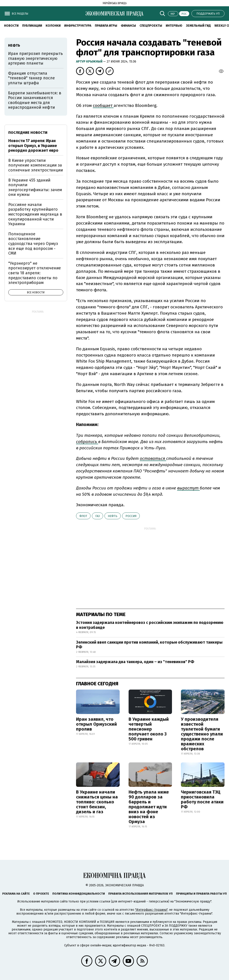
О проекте (41, 894)
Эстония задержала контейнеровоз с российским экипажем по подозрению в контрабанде (150, 625)
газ (98, 516)
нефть (113, 516)
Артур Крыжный (90, 62)
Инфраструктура (78, 26)
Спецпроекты (151, 26)
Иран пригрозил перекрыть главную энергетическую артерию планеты (35, 58)
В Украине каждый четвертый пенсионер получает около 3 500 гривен (149, 729)
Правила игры (106, 26)
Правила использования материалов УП (140, 894)
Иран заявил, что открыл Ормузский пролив (96, 724)
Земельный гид (198, 26)
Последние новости (28, 133)
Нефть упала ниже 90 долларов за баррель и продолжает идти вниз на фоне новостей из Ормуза (149, 807)
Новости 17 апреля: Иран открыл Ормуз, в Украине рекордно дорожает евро (33, 146)
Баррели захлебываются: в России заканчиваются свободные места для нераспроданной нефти (35, 100)
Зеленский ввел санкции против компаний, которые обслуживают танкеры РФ (149, 645)
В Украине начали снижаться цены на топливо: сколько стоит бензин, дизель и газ (97, 802)
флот (83, 516)
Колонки (53, 26)
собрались (87, 442)
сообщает (103, 105)
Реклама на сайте (16, 894)
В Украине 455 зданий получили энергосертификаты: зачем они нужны (35, 187)
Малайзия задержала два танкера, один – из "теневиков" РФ (135, 662)
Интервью (174, 26)
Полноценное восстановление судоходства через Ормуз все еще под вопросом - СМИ (33, 244)
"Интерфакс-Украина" (151, 910)
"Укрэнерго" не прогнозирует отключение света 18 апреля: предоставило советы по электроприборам (35, 273)
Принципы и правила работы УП (201, 894)
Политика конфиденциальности (79, 894)
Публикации (32, 26)
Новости (11, 26)
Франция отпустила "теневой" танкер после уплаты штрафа (31, 78)
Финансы (128, 26)
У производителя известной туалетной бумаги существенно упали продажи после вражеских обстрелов (202, 734)
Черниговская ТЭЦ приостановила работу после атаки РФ (202, 799)
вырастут (188, 488)
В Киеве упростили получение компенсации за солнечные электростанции (36, 165)
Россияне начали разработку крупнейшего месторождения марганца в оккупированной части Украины (35, 214)
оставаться (153, 458)
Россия (131, 516)
